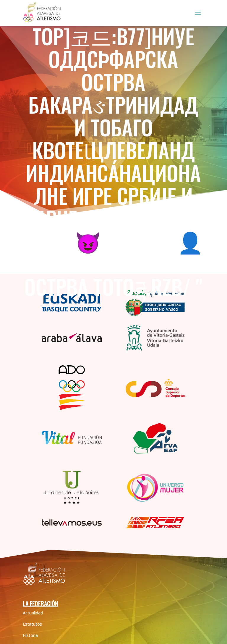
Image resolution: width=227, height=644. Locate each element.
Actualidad (33, 613)
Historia (30, 635)
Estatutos (32, 624)
